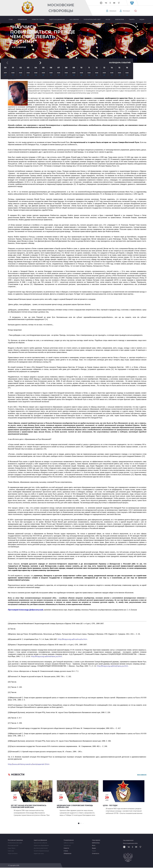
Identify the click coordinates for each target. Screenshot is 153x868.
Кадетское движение (57, 19)
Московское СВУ (13, 846)
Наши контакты (13, 854)
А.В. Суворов (74, 19)
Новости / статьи (38, 19)
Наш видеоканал (128, 840)
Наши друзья (96, 840)
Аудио (94, 851)
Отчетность (96, 854)
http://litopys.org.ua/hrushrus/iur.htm (72, 639)
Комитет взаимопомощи (41, 851)
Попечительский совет (92, 19)
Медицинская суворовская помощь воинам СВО (75, 806)
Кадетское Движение (40, 840)
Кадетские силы (39, 854)
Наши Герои (12, 848)
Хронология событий (40, 843)
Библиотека (120, 19)
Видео (94, 848)
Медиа (142, 19)
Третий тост (67, 846)
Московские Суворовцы (61, 8)
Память (132, 19)
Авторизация (114, 11)
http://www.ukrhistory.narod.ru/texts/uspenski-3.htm (29, 764)
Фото (94, 846)
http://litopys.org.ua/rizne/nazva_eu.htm (46, 656)
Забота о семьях (69, 843)
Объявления (22, 19)
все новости (142, 775)
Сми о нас (11, 851)
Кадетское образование (41, 846)
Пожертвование (69, 840)
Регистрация (130, 11)
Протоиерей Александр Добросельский (25, 610)
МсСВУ (108, 19)
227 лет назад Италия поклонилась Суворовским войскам (29, 806)
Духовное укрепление (41, 848)
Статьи (66, 851)
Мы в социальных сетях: (130, 843)
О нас (11, 19)
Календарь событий (119, 41)
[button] (76, 58)
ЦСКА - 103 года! (110, 805)
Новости (66, 848)
